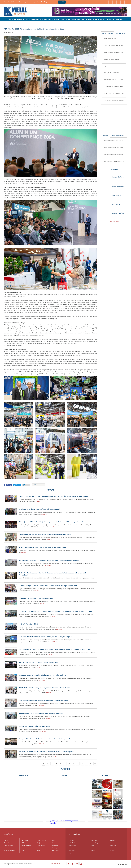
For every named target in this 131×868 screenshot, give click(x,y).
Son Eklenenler (120, 33)
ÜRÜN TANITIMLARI (32, 19)
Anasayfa (7, 2)
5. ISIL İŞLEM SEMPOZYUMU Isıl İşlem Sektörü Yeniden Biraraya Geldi (115, 93)
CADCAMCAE (25, 840)
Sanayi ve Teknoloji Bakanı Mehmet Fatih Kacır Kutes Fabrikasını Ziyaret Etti (115, 154)
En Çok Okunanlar (108, 33)
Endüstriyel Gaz (41, 845)
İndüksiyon (55, 845)
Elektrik (24, 850)
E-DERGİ (62, 2)
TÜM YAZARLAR (114, 221)
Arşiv (34, 2)
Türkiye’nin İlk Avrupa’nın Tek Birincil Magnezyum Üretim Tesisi (115, 45)
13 (95, 764)
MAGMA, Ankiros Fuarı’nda (112, 59)
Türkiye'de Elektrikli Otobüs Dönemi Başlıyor (115, 73)
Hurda (39, 850)
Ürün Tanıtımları (73, 843)
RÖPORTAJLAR (65, 19)
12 (91, 764)
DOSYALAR (56, 19)
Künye (20, 2)
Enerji (38, 843)
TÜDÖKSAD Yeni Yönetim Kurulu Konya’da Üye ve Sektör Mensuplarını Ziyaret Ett (115, 86)
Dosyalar (71, 848)
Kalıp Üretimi (56, 850)
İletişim (46, 2)
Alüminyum (7, 848)
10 (82, 764)
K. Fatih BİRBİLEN (114, 186)
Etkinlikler (93, 848)
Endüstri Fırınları (41, 840)
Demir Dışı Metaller (27, 845)
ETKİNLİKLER (110, 19)
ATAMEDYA (122, 864)
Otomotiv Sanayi (123, 136)
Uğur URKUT (112, 204)
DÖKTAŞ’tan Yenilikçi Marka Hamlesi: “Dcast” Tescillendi (115, 148)
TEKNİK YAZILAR (45, 19)
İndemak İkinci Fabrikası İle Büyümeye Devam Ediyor (115, 161)
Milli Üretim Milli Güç (110, 39)
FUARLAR (101, 19)
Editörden (14, 2)
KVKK (70, 853)
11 (86, 764)
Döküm (106, 136)
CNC (23, 843)
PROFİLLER (119, 19)
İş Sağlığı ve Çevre (57, 848)
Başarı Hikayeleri (95, 840)
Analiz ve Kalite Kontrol (10, 850)
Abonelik (40, 2)
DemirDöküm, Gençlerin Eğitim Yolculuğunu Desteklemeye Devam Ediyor (115, 141)
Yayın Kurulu (27, 2)
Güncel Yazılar (73, 845)
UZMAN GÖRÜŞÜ (91, 19)
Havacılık (39, 848)
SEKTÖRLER (12, 19)
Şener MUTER (112, 195)
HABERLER (21, 19)
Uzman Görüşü (94, 843)
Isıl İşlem (55, 840)
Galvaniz (54, 843)
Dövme (23, 848)
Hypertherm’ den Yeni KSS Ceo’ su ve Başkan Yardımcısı (115, 66)
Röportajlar (72, 850)
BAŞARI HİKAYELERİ (78, 19)
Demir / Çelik (114, 136)
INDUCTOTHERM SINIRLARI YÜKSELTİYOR (115, 80)
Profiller (93, 850)
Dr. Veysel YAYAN (114, 177)
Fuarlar (92, 845)
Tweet (18, 485)
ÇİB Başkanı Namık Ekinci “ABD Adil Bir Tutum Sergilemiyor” (115, 100)
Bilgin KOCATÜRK (114, 213)
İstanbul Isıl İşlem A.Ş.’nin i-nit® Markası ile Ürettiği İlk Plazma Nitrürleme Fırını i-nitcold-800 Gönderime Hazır (115, 52)
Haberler (71, 840)
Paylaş (9, 485)
